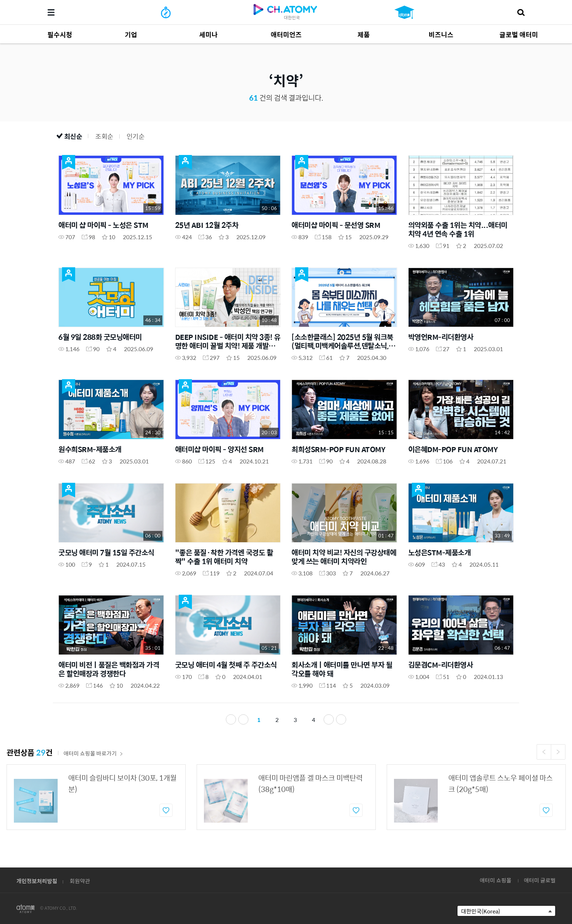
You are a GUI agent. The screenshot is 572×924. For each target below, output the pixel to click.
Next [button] (558, 752)
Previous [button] (544, 752)
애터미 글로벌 (540, 880)
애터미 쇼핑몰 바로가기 (93, 754)
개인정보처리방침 (37, 881)
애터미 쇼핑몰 (496, 880)
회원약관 (80, 881)
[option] (96, 797)
